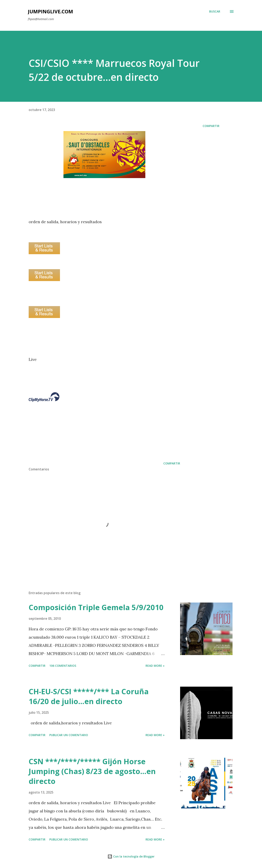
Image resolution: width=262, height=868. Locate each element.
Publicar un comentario (69, 735)
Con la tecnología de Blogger (131, 856)
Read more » (155, 666)
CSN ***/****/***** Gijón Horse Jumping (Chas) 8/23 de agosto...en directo (92, 771)
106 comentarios (63, 666)
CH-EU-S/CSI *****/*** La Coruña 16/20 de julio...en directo (89, 696)
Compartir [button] (211, 126)
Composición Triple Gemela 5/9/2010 (96, 607)
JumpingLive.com (50, 11)
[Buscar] (215, 11)
